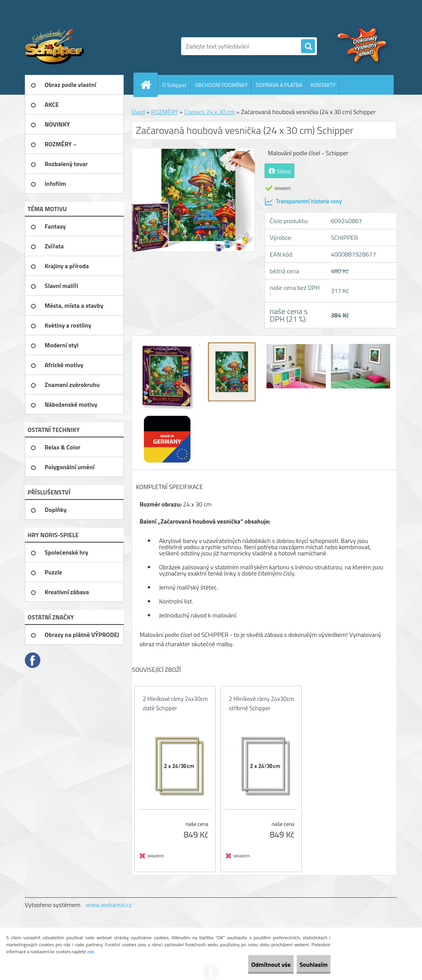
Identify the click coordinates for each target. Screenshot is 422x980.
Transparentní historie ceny (303, 201)
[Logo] (78, 46)
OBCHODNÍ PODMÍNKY (221, 85)
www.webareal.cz (109, 905)
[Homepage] (149, 85)
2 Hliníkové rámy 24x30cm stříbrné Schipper (261, 703)
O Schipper (174, 85)
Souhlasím (307, 964)
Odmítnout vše (251, 964)
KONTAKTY (323, 85)
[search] (308, 47)
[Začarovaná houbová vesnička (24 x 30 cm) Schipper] (168, 343)
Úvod (138, 112)
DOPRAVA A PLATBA (279, 85)
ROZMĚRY (164, 112)
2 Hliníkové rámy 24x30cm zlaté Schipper (175, 703)
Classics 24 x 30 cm (210, 112)
